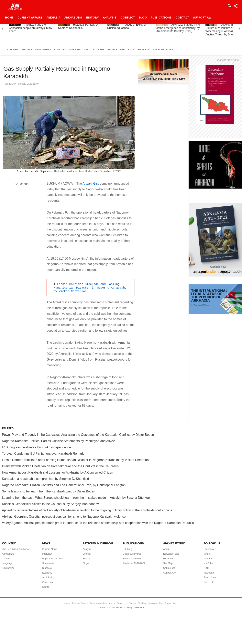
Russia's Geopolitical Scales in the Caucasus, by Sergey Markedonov (50, 504)
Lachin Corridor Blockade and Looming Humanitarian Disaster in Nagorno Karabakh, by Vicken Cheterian (91, 288)
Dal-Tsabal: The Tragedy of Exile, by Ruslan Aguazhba (127, 25)
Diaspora (75, 50)
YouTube (208, 563)
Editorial (144, 50)
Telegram (208, 559)
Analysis (110, 18)
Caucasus (98, 50)
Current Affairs (30, 18)
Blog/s (86, 563)
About (166, 549)
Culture (6, 559)
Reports (27, 50)
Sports (112, 50)
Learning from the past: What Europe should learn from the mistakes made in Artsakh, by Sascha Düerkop (76, 498)
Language (7, 563)
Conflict (128, 18)
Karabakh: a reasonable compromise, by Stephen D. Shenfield (45, 479)
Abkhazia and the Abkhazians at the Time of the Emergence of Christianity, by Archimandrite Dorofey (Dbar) (178, 26)
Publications (161, 18)
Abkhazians (73, 18)
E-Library (128, 549)
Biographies (8, 568)
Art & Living (48, 577)
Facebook (209, 549)
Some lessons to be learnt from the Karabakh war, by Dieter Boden (49, 491)
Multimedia (127, 50)
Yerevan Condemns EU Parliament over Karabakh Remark (43, 454)
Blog (143, 18)
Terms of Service (80, 603)
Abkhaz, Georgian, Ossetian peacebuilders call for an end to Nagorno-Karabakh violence (64, 517)
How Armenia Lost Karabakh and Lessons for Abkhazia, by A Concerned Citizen (58, 472)
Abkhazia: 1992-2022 (134, 563)
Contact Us (169, 568)
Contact (182, 18)
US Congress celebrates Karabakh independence (36, 447)
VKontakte (209, 573)
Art (86, 50)
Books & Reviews (132, 554)
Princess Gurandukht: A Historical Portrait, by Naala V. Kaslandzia (80, 25)
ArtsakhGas (91, 184)
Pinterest (208, 582)
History (92, 18)
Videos (133, 603)
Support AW (202, 18)
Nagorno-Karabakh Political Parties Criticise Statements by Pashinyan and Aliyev (58, 441)
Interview (12, 50)
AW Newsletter (163, 50)
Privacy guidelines (99, 603)
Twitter (207, 554)
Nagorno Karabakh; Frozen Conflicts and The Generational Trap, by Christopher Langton (64, 485)
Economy (60, 50)
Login (229, 6)
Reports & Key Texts (53, 559)
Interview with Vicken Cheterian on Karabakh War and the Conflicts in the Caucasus (60, 466)
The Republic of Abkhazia (15, 549)
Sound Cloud (210, 577)
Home (9, 18)
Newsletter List (171, 554)
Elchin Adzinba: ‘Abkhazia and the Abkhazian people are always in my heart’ (31, 26)
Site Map (168, 563)
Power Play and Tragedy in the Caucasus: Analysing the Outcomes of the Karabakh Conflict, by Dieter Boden (78, 435)
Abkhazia (53, 18)
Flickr (206, 568)
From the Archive (132, 559)
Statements (43, 50)
